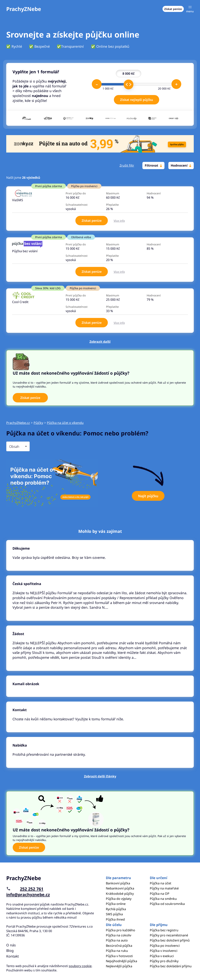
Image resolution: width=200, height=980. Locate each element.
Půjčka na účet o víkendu (65, 423)
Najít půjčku (148, 496)
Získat (92, 221)
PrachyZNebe (24, 9)
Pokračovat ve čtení (100, 556)
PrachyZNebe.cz (18, 423)
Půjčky (38, 423)
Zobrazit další (100, 342)
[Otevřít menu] (190, 9)
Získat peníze (173, 9)
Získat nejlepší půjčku (137, 100)
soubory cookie (80, 966)
